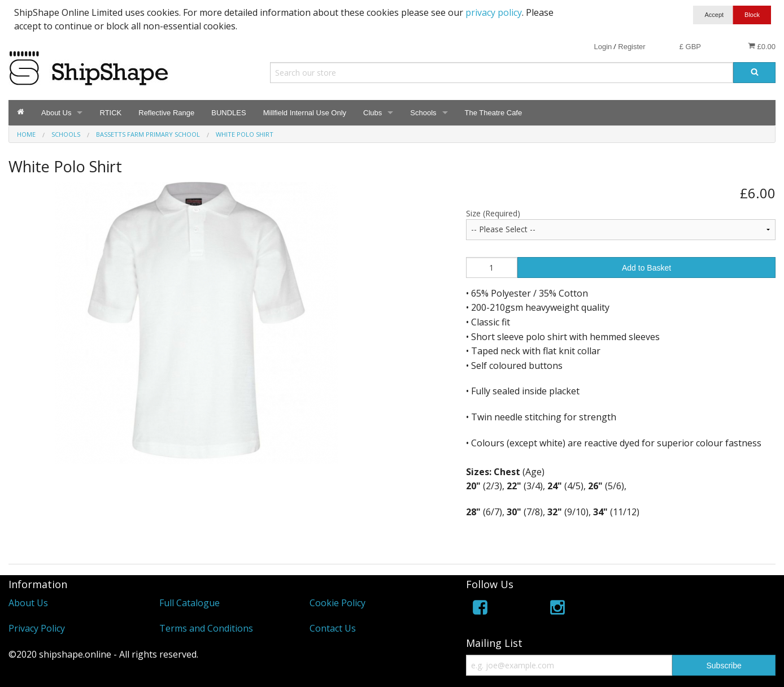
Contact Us (333, 628)
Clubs (373, 113)
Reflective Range (166, 113)
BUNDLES (228, 113)
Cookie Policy (337, 603)
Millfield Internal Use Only (305, 113)
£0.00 (762, 46)
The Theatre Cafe (494, 113)
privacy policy (494, 12)
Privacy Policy (37, 628)
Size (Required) (493, 213)
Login (603, 47)
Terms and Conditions (206, 628)
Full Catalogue (190, 603)
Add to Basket (646, 268)
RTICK (110, 113)
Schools (423, 113)
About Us (56, 113)
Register (631, 47)
